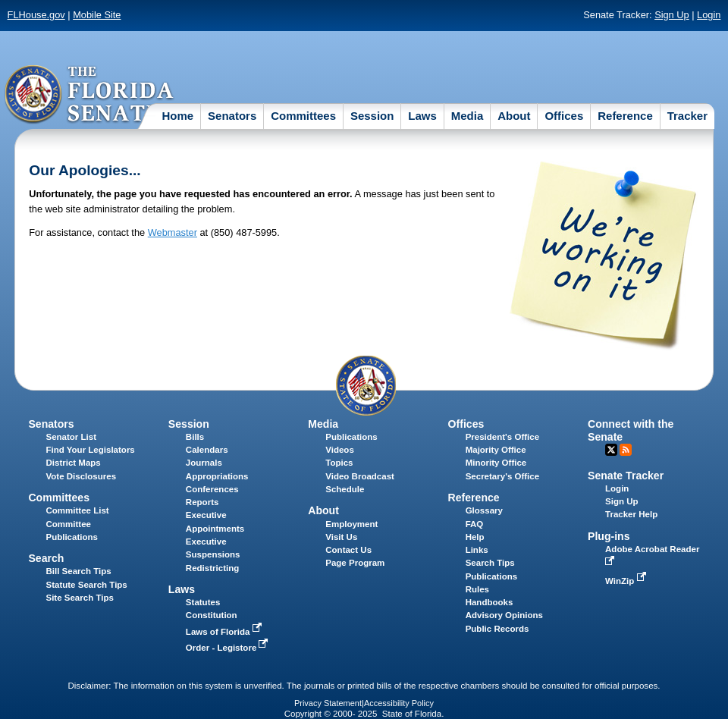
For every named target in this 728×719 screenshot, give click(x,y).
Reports (202, 502)
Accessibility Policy (399, 703)
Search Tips (490, 563)
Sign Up (672, 15)
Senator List (71, 437)
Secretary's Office (502, 476)
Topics (339, 463)
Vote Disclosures (81, 476)
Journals (204, 463)
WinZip (627, 581)
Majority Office (496, 450)
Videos (340, 450)
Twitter (611, 450)
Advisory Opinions (504, 615)
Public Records (497, 629)
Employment (351, 524)
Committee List (77, 510)
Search (46, 558)
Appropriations (217, 476)
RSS (626, 450)
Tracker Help (631, 514)
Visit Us (341, 537)
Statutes (203, 602)
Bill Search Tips (78, 571)
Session (372, 116)
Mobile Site (97, 15)
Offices (564, 116)
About (514, 116)
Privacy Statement (328, 703)
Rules (477, 589)
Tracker (687, 116)
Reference (625, 116)
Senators (232, 116)
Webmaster (173, 232)
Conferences (212, 489)
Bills (195, 437)
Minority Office (496, 463)
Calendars (207, 450)
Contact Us (348, 550)
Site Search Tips (79, 598)
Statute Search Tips (86, 585)
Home (177, 116)
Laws (422, 116)
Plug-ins (609, 536)
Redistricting (212, 568)
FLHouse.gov (36, 15)
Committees (303, 116)
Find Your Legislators (90, 450)
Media (468, 116)
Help (475, 537)
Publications (351, 437)
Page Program (355, 563)
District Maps (73, 463)
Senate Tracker (626, 476)
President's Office (502, 437)
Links (477, 550)
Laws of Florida (225, 632)
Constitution (212, 615)
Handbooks (490, 602)
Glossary (484, 510)
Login (709, 15)
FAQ (475, 524)
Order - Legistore (229, 648)
